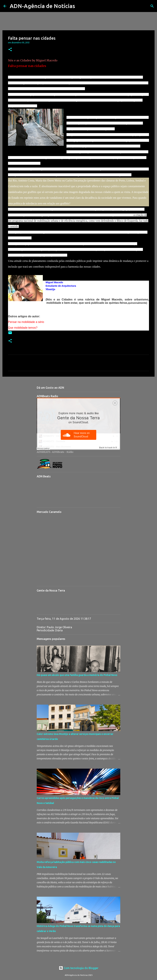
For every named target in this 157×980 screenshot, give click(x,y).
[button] (10, 50)
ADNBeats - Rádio (63, 452)
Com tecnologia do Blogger (79, 968)
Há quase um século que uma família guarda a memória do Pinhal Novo (77, 675)
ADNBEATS (44, 452)
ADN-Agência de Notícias (42, 6)
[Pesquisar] (80, 6)
